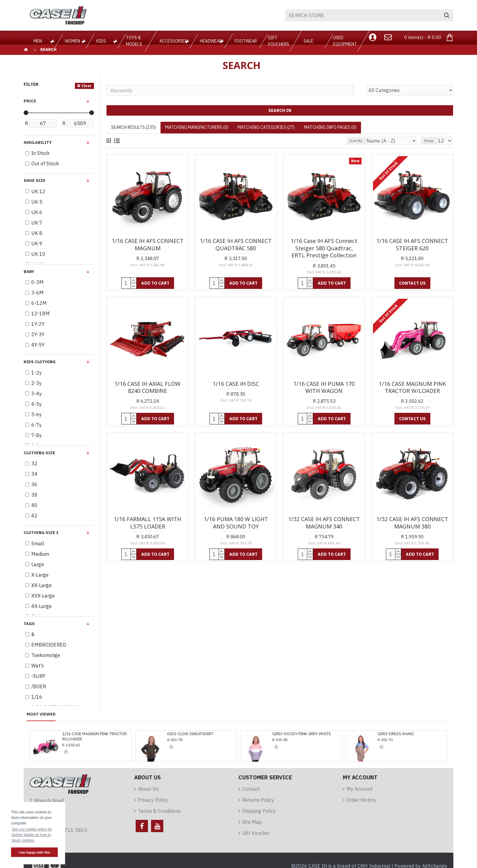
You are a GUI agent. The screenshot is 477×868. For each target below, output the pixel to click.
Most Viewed (41, 714)
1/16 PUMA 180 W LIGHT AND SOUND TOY (236, 523)
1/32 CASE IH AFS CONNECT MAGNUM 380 (412, 523)
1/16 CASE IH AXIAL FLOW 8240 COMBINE (147, 387)
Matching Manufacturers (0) (197, 127)
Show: (432, 141)
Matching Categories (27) (266, 127)
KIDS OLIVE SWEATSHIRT (190, 734)
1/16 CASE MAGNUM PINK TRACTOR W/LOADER (412, 387)
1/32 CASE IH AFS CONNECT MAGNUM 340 (324, 523)
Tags (29, 624)
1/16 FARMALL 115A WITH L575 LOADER (147, 523)
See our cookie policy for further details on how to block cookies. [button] (32, 835)
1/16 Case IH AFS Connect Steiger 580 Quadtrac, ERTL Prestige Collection (324, 248)
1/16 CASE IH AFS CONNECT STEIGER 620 (412, 244)
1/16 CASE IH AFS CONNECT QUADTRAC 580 (236, 244)
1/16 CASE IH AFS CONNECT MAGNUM (148, 244)
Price (30, 101)
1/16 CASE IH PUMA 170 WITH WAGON (324, 387)
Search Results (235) (134, 127)
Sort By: (371, 141)
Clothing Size (39, 453)
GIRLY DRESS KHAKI (396, 734)
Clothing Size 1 (41, 533)
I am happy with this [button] (34, 852)
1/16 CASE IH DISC (236, 384)
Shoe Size (35, 181)
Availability (38, 142)
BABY (29, 272)
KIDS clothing (40, 362)
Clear (87, 86)
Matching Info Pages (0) (330, 127)
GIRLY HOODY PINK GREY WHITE (302, 734)
